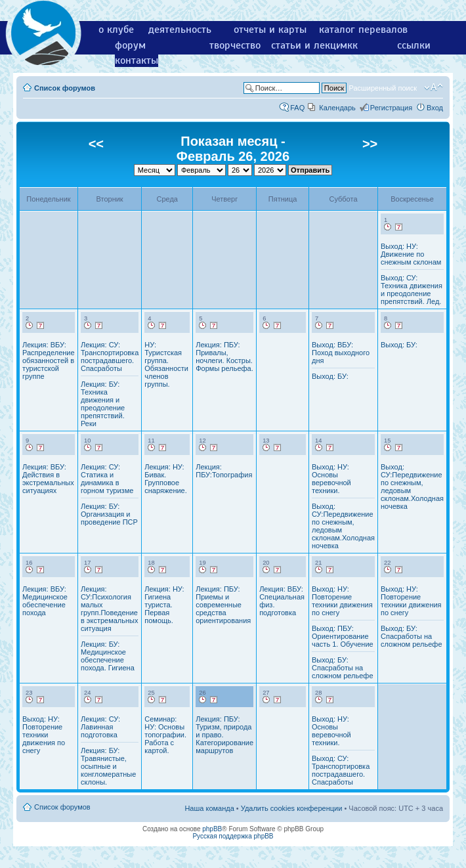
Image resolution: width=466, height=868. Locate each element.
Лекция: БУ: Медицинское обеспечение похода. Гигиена (108, 656)
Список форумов (65, 88)
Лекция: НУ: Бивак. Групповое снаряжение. (166, 479)
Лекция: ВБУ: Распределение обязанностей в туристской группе (49, 360)
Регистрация (391, 108)
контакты (137, 60)
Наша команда (209, 808)
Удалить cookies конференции (292, 808)
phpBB (212, 829)
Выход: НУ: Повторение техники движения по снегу (342, 601)
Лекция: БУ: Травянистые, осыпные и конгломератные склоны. (108, 766)
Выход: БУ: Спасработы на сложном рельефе (343, 668)
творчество (235, 45)
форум (130, 45)
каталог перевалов (363, 30)
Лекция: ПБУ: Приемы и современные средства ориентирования (223, 605)
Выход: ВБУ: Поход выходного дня (341, 353)
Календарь (337, 108)
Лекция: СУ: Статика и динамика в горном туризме (107, 479)
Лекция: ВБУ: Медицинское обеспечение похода (45, 601)
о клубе (116, 30)
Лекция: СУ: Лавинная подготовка (100, 727)
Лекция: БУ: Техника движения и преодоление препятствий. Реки (103, 404)
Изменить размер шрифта (434, 87)
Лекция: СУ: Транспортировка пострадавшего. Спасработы (110, 357)
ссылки (414, 45)
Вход (435, 108)
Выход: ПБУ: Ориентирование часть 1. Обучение (343, 636)
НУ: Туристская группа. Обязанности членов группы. (166, 364)
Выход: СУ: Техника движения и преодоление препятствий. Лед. (412, 290)
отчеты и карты (270, 30)
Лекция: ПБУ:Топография (224, 471)
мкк (349, 45)
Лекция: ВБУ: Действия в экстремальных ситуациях (48, 479)
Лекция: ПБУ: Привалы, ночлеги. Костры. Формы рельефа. (224, 357)
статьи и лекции (309, 45)
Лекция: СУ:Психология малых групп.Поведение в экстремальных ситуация (110, 609)
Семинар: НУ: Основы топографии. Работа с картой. (165, 735)
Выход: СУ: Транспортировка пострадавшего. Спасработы (341, 770)
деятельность (180, 30)
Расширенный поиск (383, 88)
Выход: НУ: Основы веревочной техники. (331, 479)
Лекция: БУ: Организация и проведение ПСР (109, 514)
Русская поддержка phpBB (233, 836)
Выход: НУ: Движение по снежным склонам (411, 254)
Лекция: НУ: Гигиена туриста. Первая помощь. (164, 605)
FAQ (297, 108)
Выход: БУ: (330, 376)
